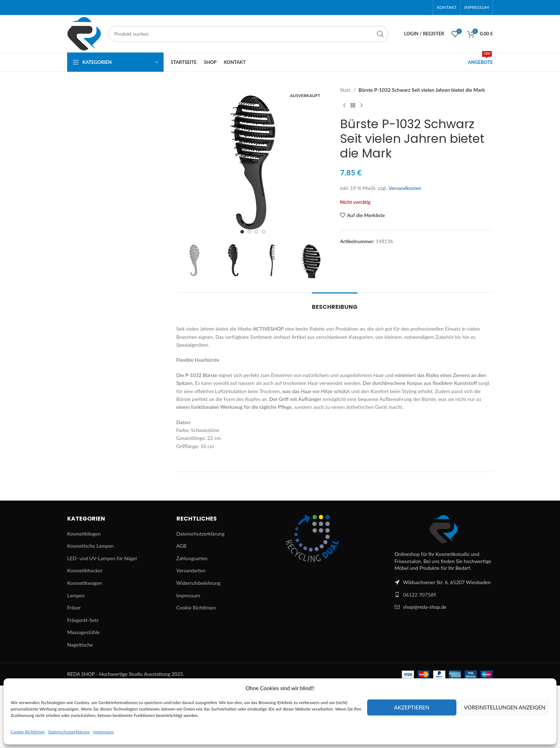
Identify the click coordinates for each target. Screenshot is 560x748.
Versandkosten (405, 188)
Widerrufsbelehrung (199, 583)
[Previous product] (344, 105)
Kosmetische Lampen (90, 546)
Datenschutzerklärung (69, 732)
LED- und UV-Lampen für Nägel (102, 558)
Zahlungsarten (192, 558)
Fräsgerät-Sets (83, 620)
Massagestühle (83, 632)
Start (345, 90)
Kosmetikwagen (85, 583)
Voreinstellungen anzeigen (505, 707)
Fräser (74, 608)
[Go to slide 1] (242, 232)
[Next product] (361, 105)
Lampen (76, 595)
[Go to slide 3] (256, 232)
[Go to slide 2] (249, 232)
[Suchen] (248, 34)
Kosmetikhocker (85, 570)
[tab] (335, 303)
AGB (182, 546)
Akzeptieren (412, 707)
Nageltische (80, 645)
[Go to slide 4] (264, 232)
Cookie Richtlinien (28, 732)
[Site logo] (84, 33)
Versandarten (191, 570)
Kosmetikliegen (84, 534)
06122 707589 (420, 595)
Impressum (103, 732)
